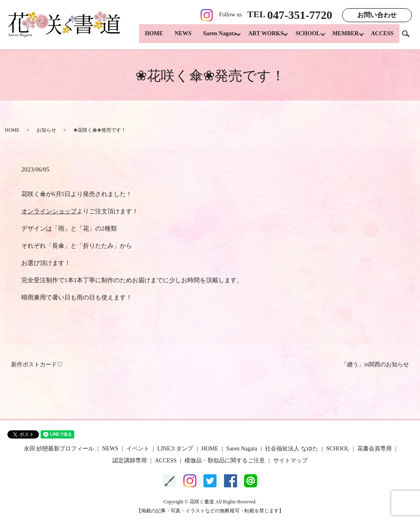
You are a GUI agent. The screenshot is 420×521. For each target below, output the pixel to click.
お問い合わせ (377, 15)
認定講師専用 (130, 460)
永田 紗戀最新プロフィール (59, 449)
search (409, 37)
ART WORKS (259, 37)
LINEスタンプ (176, 449)
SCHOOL (304, 37)
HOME (145, 37)
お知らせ (46, 130)
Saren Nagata (211, 37)
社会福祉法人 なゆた (292, 449)
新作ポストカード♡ (37, 364)
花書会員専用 (374, 449)
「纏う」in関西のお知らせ (375, 364)
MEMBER (344, 37)
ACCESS (382, 37)
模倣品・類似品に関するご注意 (225, 460)
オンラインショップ (49, 211)
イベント (138, 449)
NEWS (174, 37)
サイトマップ (290, 460)
